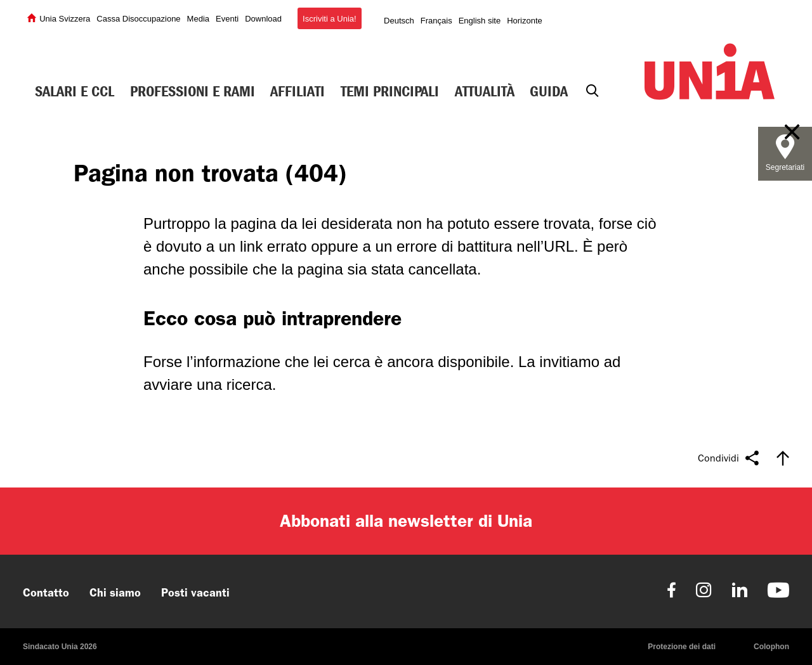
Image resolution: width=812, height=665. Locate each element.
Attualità (485, 91)
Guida (549, 91)
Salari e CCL (75, 91)
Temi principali (390, 91)
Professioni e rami (193, 91)
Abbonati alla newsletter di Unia (406, 521)
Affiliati (298, 91)
